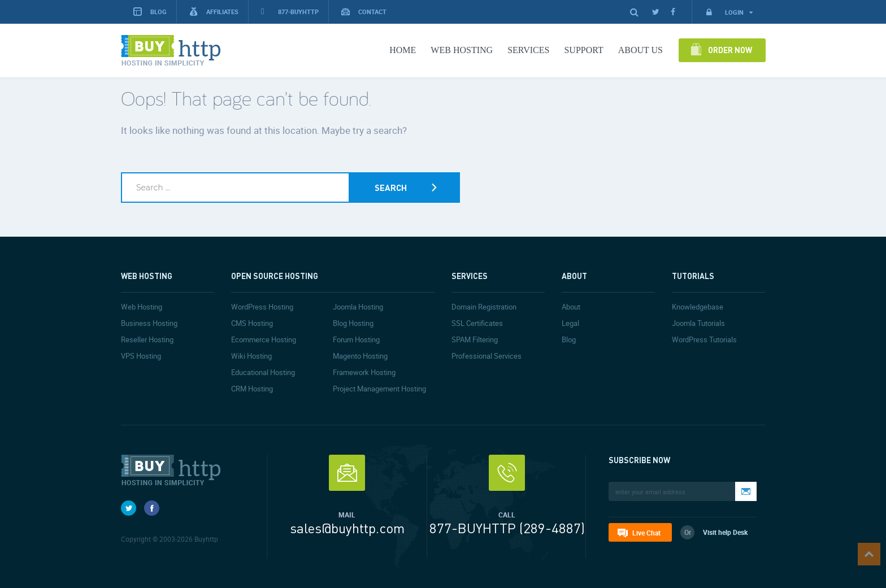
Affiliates (214, 12)
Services (528, 50)
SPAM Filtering (475, 339)
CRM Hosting (252, 389)
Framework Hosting (364, 372)
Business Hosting (149, 323)
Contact (364, 12)
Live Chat (646, 533)
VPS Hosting (141, 356)
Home (403, 50)
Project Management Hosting (379, 389)
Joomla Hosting (358, 307)
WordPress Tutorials (704, 339)
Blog (569, 339)
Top (869, 554)
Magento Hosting (360, 356)
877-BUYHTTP (290, 12)
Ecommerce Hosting (264, 339)
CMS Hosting (252, 323)
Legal (570, 323)
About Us (640, 50)
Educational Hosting (263, 372)
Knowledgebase (698, 307)
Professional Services (487, 356)
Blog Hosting (353, 323)
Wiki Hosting (251, 356)
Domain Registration (484, 307)
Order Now (730, 50)
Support (583, 50)
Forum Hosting (356, 339)
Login (729, 12)
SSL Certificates (477, 323)
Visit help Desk (725, 532)
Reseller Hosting (147, 339)
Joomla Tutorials (698, 323)
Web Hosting (462, 50)
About (571, 307)
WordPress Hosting (262, 307)
